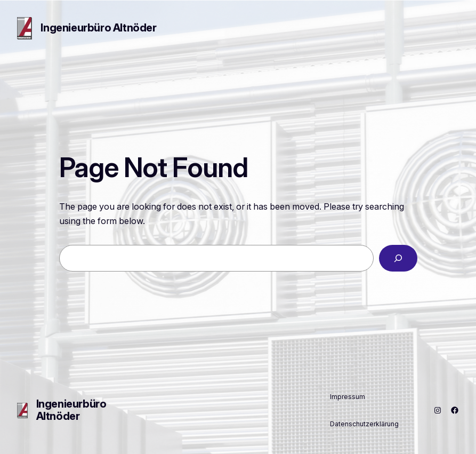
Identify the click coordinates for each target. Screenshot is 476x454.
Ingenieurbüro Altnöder (98, 28)
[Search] (398, 258)
